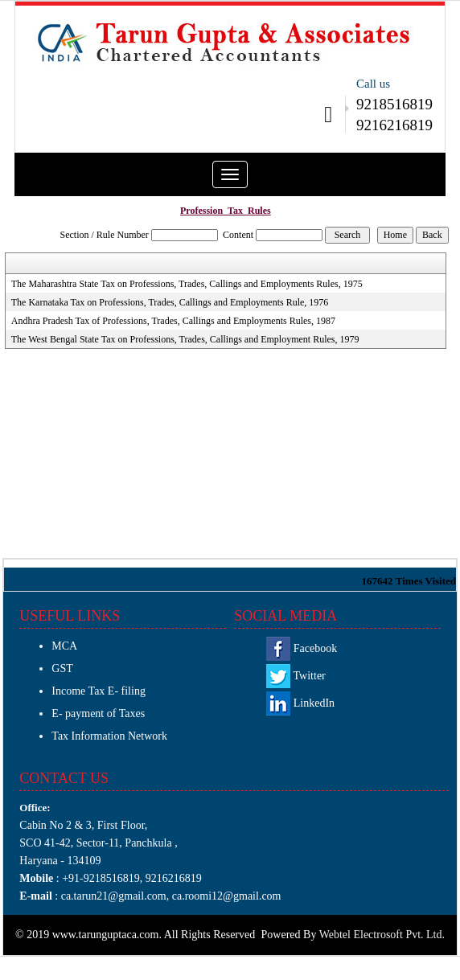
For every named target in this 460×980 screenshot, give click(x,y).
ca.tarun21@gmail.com (112, 896)
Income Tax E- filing (99, 691)
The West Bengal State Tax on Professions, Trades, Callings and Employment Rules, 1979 (185, 339)
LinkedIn (300, 703)
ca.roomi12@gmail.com (227, 896)
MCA (64, 646)
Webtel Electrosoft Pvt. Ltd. (382, 935)
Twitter (296, 676)
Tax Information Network (109, 736)
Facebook (302, 648)
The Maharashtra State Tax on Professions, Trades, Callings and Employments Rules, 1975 (187, 284)
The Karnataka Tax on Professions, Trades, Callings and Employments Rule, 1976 (170, 302)
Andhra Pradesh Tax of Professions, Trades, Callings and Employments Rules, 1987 (173, 321)
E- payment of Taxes (98, 713)
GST (62, 668)
